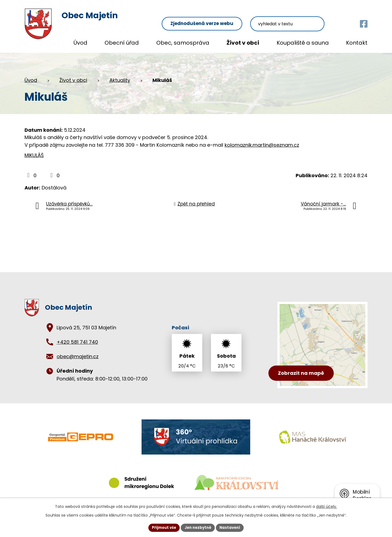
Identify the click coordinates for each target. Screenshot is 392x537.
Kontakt (357, 43)
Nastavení (232, 527)
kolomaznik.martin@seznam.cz (262, 145)
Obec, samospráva (183, 43)
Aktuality (120, 80)
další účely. (327, 506)
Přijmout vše (162, 527)
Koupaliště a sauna (303, 43)
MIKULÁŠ (34, 155)
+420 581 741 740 (77, 342)
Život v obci (243, 43)
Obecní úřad (122, 43)
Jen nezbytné (198, 527)
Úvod (80, 43)
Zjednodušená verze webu (226, 17)
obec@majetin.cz (78, 356)
